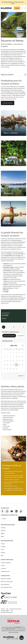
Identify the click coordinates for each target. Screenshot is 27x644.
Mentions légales (5, 611)
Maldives (3, 531)
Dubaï (2, 536)
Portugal (3, 547)
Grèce (2, 549)
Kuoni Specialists (5, 584)
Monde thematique (7, 560)
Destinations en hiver (8, 525)
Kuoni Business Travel (6, 587)
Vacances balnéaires (6, 563)
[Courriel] (9, 519)
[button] (22, 8)
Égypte (3, 533)
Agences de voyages (6, 579)
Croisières (3, 568)
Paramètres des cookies (7, 612)
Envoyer (22, 519)
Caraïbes (3, 528)
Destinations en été (7, 541)
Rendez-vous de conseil (7, 581)
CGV (12, 611)
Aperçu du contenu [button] (7, 75)
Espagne (3, 552)
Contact (17, 8)
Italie (2, 555)
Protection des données (15, 609)
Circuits (3, 565)
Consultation (5, 576)
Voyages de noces (5, 571)
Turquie (3, 544)
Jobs (7, 609)
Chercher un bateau (8, 103)
